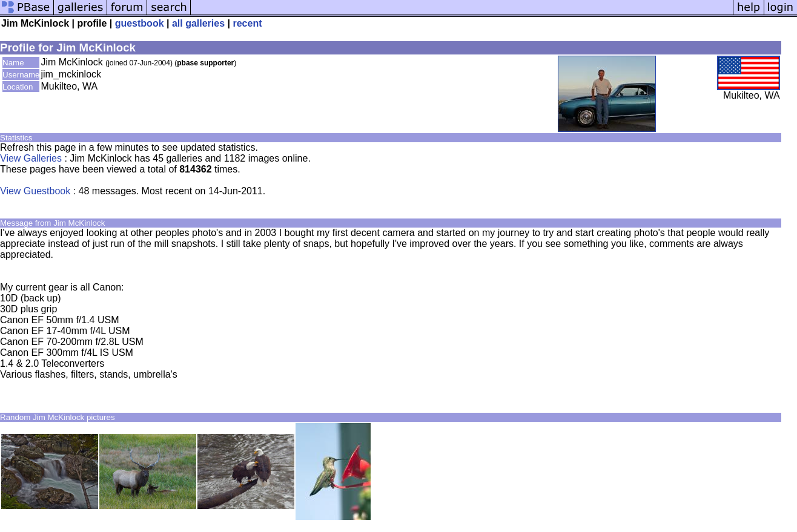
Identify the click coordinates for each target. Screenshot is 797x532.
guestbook (140, 23)
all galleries (198, 23)
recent (247, 23)
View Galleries (31, 158)
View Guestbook (35, 191)
